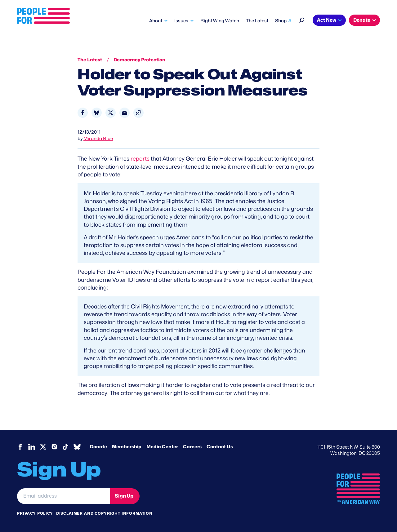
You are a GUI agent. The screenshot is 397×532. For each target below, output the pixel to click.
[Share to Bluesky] (97, 113)
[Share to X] (111, 113)
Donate (362, 20)
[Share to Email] (125, 113)
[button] (138, 113)
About (156, 21)
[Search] (302, 19)
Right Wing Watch (220, 21)
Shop (281, 21)
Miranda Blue (98, 139)
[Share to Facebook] (83, 113)
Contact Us (220, 447)
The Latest (257, 21)
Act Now (327, 20)
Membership (127, 447)
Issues (181, 21)
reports (141, 159)
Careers (192, 447)
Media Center (162, 447)
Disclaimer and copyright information (104, 513)
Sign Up (124, 496)
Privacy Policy (35, 513)
